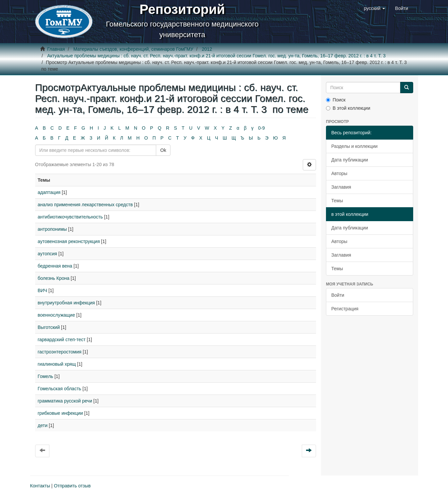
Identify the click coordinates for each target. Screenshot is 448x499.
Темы (337, 201)
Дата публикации (350, 160)
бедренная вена (55, 266)
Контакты (40, 486)
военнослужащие (57, 315)
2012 (207, 49)
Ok (163, 150)
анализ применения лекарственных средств (85, 205)
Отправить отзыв (72, 486)
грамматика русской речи (65, 401)
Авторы (339, 173)
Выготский (49, 327)
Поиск (336, 100)
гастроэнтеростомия (60, 352)
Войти (338, 295)
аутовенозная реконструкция (69, 241)
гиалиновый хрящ (57, 364)
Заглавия (341, 187)
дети (43, 425)
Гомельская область (60, 389)
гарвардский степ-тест (62, 340)
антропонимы (52, 229)
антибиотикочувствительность (70, 217)
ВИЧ (43, 290)
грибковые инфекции (61, 413)
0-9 (261, 128)
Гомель (46, 376)
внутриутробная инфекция (66, 303)
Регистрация (345, 309)
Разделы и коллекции (354, 146)
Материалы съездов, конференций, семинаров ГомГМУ (133, 49)
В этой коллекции (348, 108)
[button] (374, 8)
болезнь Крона (54, 278)
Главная (56, 49)
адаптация (49, 192)
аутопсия (48, 254)
